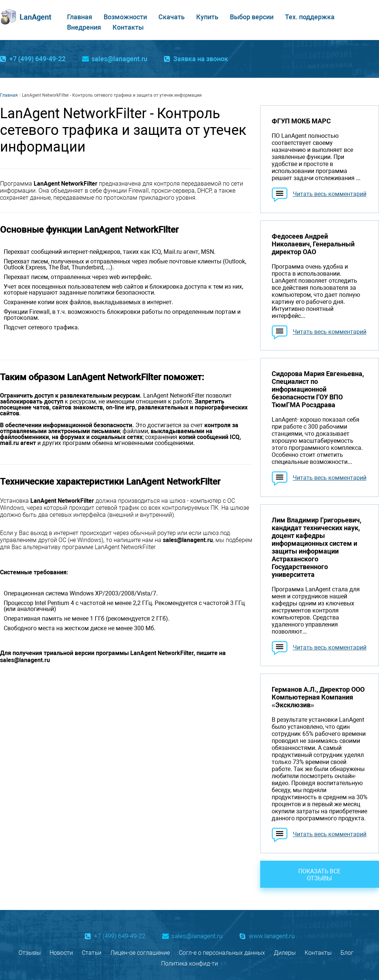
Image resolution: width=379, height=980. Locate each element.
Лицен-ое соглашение (140, 953)
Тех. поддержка (310, 17)
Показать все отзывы (319, 875)
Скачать (172, 17)
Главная (80, 17)
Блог (347, 953)
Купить (207, 17)
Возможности (125, 17)
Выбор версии (252, 17)
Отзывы (30, 953)
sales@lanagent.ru (119, 59)
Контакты (128, 27)
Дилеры (285, 953)
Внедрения (84, 27)
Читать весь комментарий (330, 194)
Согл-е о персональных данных (222, 953)
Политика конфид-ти (189, 964)
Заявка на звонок (201, 59)
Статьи (92, 953)
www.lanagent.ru (272, 936)
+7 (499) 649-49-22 (37, 59)
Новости (61, 953)
